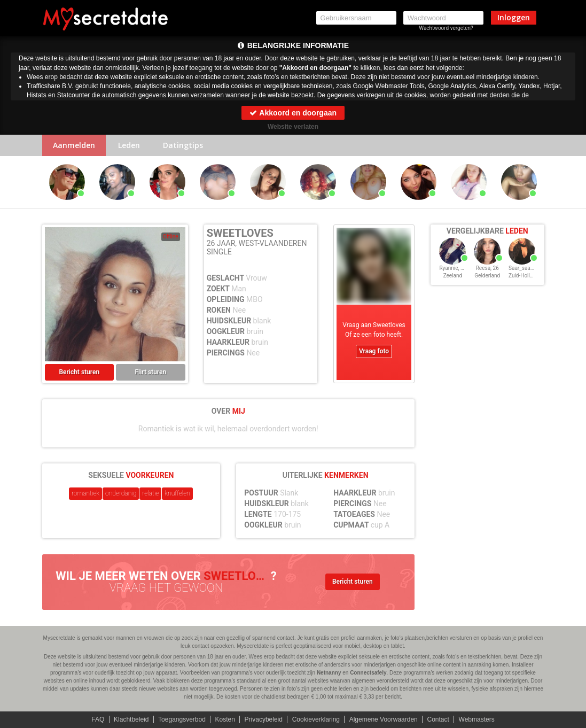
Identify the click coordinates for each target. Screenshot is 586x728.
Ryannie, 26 (453, 268)
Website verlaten (293, 127)
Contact (438, 719)
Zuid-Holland (524, 276)
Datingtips (183, 145)
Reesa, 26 (487, 268)
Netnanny (329, 673)
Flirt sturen (150, 372)
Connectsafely (368, 673)
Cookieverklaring (316, 719)
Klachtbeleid (131, 719)
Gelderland (487, 276)
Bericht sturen (79, 372)
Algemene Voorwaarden (384, 719)
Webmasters (477, 719)
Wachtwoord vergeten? (446, 28)
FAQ (98, 719)
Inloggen (514, 17)
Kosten (225, 719)
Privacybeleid (264, 719)
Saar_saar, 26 (524, 268)
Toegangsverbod (182, 719)
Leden (129, 145)
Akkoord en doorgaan (293, 113)
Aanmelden (74, 145)
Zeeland (453, 276)
